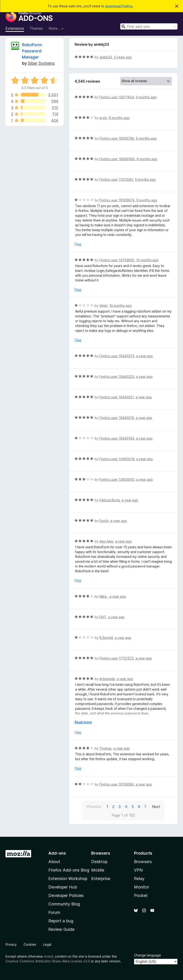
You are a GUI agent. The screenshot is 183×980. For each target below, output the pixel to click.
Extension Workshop (68, 879)
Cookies (30, 944)
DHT (103, 617)
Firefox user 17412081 (116, 180)
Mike (104, 596)
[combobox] (149, 26)
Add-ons (57, 853)
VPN (138, 870)
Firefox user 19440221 (116, 397)
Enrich (104, 521)
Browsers (143, 862)
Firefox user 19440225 (117, 377)
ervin (103, 118)
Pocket (141, 895)
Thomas (105, 748)
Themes (36, 28)
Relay (139, 879)
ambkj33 (106, 57)
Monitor (142, 887)
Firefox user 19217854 (117, 97)
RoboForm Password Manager (32, 51)
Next (156, 807)
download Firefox (119, 6)
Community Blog (64, 904)
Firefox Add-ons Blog (69, 870)
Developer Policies (66, 895)
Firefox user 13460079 (117, 459)
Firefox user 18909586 (117, 159)
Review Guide (61, 929)
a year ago (145, 356)
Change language (147, 955)
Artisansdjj (107, 679)
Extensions (15, 28)
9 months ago (146, 97)
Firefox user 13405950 (117, 479)
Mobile (98, 870)
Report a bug (61, 921)
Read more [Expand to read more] (83, 722)
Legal (47, 944)
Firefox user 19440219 (117, 418)
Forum (54, 912)
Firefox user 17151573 (116, 658)
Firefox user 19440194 (117, 438)
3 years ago (123, 57)
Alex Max (106, 541)
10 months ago (147, 260)
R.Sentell (106, 638)
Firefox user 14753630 (117, 260)
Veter (103, 306)
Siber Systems (41, 63)
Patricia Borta (110, 500)
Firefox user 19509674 (117, 200)
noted (48, 956)
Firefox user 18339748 (117, 138)
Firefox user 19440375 (117, 356)
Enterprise (101, 879)
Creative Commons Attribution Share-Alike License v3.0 (48, 961)
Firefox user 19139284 (117, 784)
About (54, 862)
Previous (94, 807)
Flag (78, 244)
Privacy (11, 944)
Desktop (99, 862)
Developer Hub (63, 887)
